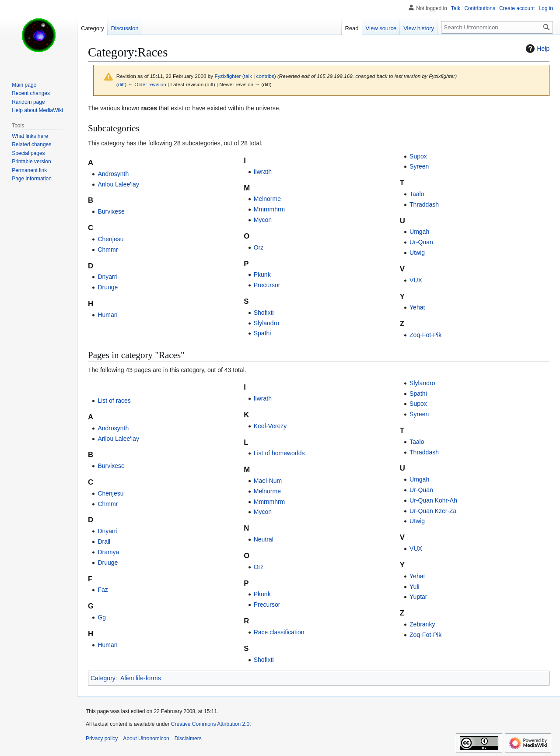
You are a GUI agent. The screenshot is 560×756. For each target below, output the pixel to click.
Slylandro (266, 323)
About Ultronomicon (146, 738)
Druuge (108, 287)
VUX (416, 280)
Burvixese (111, 211)
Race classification (279, 632)
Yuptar (418, 597)
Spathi (262, 333)
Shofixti (264, 313)
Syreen (419, 166)
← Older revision (147, 84)
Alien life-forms (141, 678)
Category (103, 678)
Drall (104, 542)
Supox (418, 156)
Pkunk (262, 274)
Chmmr (108, 250)
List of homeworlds (279, 453)
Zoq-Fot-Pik (425, 335)
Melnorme (267, 199)
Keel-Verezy (270, 426)
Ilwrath (263, 172)
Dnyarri (107, 277)
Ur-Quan (421, 242)
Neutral (264, 539)
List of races (114, 401)
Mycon (263, 220)
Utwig (417, 253)
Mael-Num (268, 481)
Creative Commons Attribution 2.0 (210, 724)
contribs (265, 76)
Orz (259, 247)
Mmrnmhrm (269, 209)
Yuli (415, 587)
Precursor (267, 285)
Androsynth (113, 174)
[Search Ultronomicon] (497, 27)
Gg (102, 617)
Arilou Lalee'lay (118, 184)
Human (107, 315)
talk (248, 76)
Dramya (108, 552)
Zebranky (422, 624)
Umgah (419, 232)
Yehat (417, 307)
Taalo (417, 194)
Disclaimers (188, 738)
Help (537, 49)
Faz (103, 590)
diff (121, 84)
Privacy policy (102, 738)
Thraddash (424, 204)
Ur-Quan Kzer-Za (433, 511)
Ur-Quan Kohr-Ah (433, 500)
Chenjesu (110, 239)
